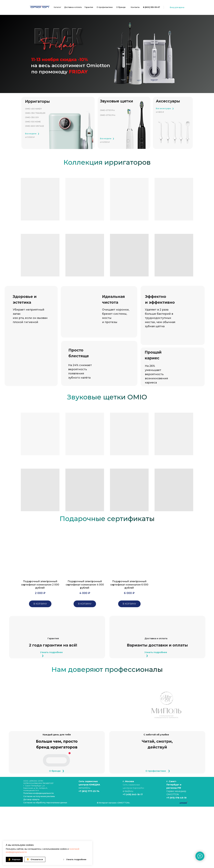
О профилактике (105, 7)
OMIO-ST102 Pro (108, 115)
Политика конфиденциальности (38, 793)
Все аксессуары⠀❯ (165, 108)
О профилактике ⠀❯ (158, 771)
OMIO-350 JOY (32, 117)
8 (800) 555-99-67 (151, 7)
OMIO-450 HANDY (33, 109)
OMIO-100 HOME (33, 122)
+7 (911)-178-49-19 (176, 798)
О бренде (121, 7)
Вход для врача (177, 7)
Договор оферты (31, 799)
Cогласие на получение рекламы (39, 796)
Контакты (135, 7)
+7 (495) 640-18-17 (133, 794)
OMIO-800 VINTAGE (35, 126)
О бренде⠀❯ (57, 771)
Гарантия (89, 7)
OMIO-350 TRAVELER (35, 113)
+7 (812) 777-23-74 (89, 791)
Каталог (58, 7)
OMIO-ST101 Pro (107, 110)
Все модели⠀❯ (32, 134)
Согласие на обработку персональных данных (45, 803)
